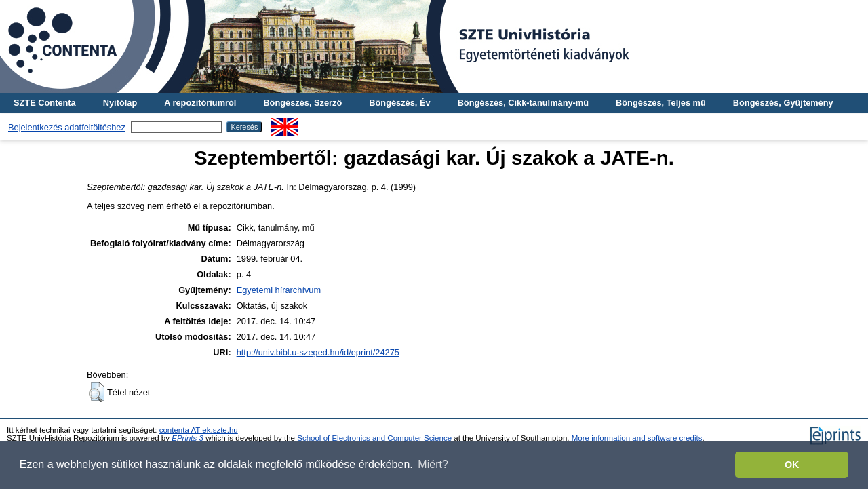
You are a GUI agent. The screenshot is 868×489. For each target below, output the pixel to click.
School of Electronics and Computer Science (374, 438)
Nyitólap (120, 103)
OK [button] (792, 465)
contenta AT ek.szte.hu (199, 430)
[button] (97, 392)
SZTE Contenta (45, 103)
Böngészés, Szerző (302, 103)
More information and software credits (637, 438)
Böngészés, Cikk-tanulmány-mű (523, 103)
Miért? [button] (433, 464)
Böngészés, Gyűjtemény (783, 103)
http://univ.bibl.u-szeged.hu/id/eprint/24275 (318, 352)
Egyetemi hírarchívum (279, 290)
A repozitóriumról (200, 103)
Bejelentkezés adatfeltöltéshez (67, 127)
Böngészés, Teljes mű (661, 103)
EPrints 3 (188, 438)
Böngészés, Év (399, 103)
